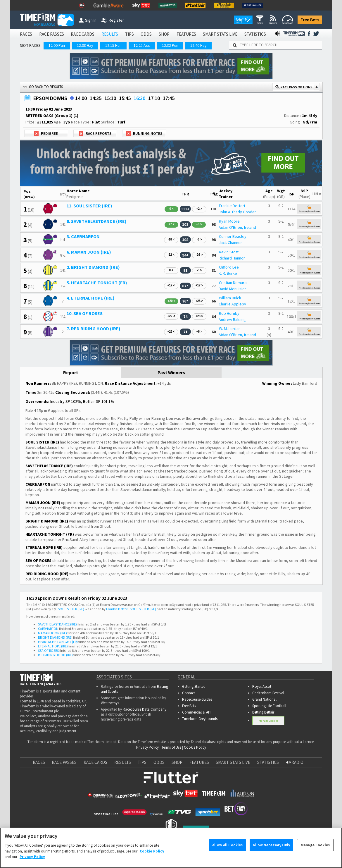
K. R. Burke (228, 273)
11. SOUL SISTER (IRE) (89, 206)
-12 (171, 255)
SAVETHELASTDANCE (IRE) (57, 624)
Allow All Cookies (227, 850)
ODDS (146, 34)
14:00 (81, 98)
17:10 (154, 98)
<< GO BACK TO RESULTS (43, 87)
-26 (199, 255)
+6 (199, 224)
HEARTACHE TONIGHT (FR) (58, 642)
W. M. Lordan (230, 329)
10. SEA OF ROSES (85, 313)
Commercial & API (197, 712)
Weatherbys (110, 703)
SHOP (164, 34)
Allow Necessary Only (271, 850)
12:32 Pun (170, 45)
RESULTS (110, 34)
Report (71, 372)
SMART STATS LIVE (220, 34)
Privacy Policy (147, 747)
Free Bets (310, 20)
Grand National (264, 699)
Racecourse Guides (197, 699)
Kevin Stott (229, 252)
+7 (171, 224)
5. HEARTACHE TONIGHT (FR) (97, 283)
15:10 (110, 98)
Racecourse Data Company (145, 709)
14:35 (96, 98)
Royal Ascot (262, 686)
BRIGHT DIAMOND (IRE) (55, 637)
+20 (172, 301)
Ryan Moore (229, 221)
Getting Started (194, 686)
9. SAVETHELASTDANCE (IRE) (97, 221)
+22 (171, 316)
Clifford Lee (229, 267)
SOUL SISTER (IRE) (71, 609)
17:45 (169, 98)
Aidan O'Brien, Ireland (237, 227)
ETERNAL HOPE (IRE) (53, 646)
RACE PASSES (52, 34)
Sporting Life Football (269, 706)
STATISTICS (255, 34)
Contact (189, 693)
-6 (199, 239)
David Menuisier (232, 289)
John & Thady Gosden (238, 212)
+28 (199, 301)
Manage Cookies (268, 721)
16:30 (139, 98)
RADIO (295, 762)
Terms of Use (171, 747)
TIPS (129, 34)
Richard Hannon (232, 258)
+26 (171, 332)
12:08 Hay (85, 45)
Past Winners (171, 372)
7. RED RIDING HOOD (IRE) (94, 329)
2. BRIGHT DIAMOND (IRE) (93, 267)
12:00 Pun (57, 45)
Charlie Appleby (232, 304)
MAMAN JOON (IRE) (52, 633)
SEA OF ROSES (48, 650)
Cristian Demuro (233, 283)
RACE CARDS (83, 34)
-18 (171, 239)
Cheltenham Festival (268, 693)
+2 (199, 209)
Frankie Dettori (232, 206)
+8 (199, 332)
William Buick (230, 298)
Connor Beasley (233, 236)
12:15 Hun (113, 45)
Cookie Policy (195, 747)
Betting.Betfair (263, 712)
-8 (199, 270)
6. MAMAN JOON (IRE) (89, 252)
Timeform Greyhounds (200, 719)
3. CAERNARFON (83, 236)
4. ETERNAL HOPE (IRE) (91, 298)
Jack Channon (231, 243)
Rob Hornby (229, 313)
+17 (171, 285)
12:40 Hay (198, 45)
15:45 (125, 98)
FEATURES (186, 34)
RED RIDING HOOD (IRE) (55, 655)
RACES (26, 34)
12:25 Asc (142, 45)
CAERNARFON (48, 629)
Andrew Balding (232, 319)
